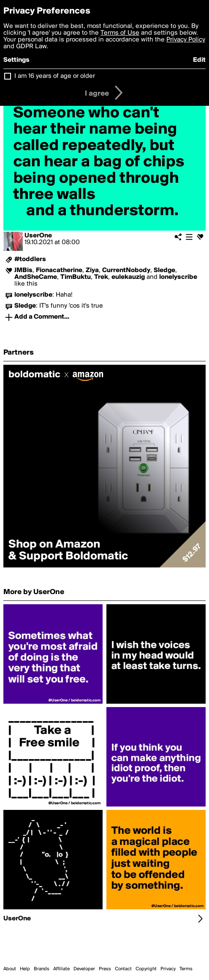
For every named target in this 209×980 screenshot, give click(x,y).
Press (105, 969)
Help (25, 969)
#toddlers (30, 259)
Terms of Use (120, 33)
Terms (186, 969)
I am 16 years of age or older (55, 76)
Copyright (146, 969)
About (10, 969)
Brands (42, 969)
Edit (199, 60)
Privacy (168, 969)
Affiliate (61, 969)
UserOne (38, 236)
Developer (84, 969)
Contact (123, 969)
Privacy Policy (186, 40)
